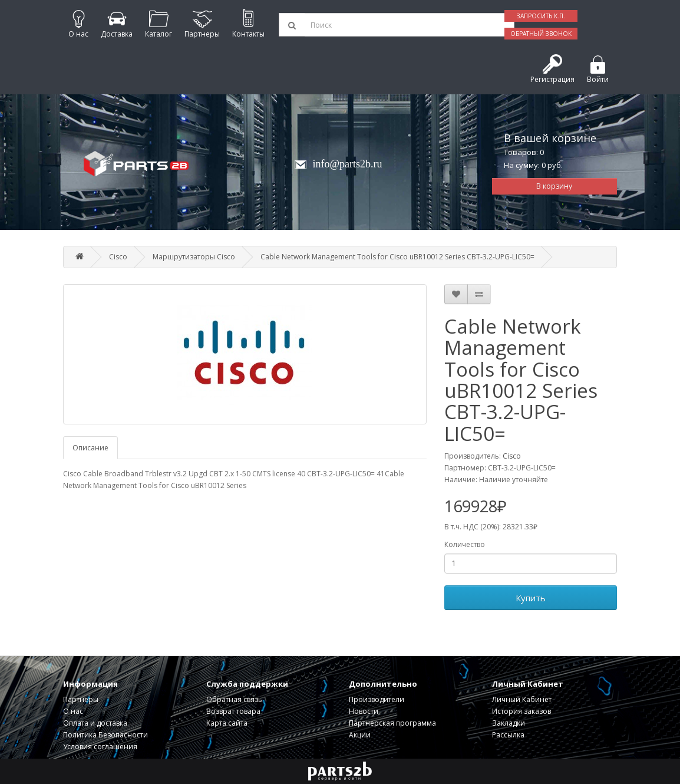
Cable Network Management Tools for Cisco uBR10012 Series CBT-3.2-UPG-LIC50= (397, 257)
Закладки (509, 723)
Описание (90, 448)
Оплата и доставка (95, 723)
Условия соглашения (100, 747)
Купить (531, 598)
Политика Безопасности (105, 735)
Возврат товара (233, 711)
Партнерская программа (392, 723)
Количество (465, 544)
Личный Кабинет (522, 699)
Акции (360, 735)
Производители (377, 699)
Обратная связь (234, 699)
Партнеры (81, 699)
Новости (364, 711)
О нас (73, 711)
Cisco (118, 257)
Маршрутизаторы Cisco (194, 257)
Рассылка (508, 735)
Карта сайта (227, 723)
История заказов (521, 711)
